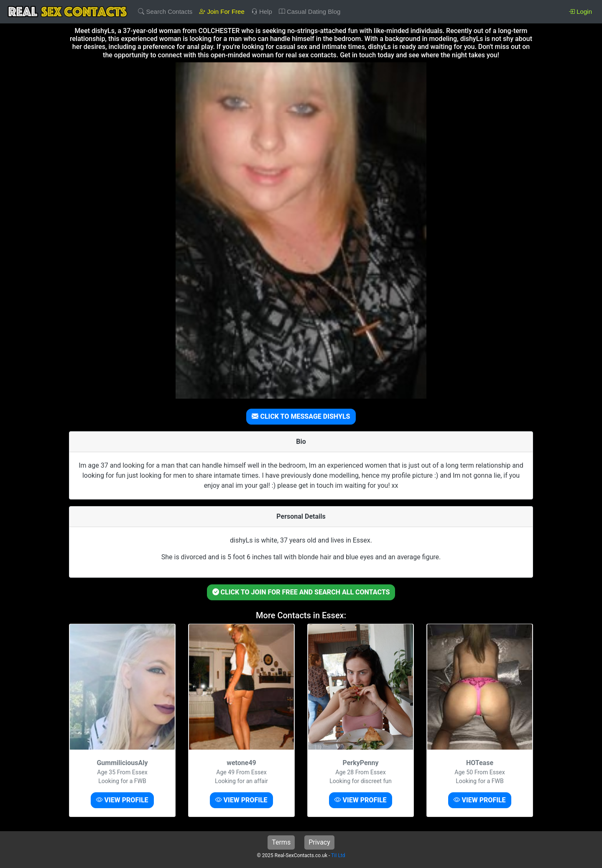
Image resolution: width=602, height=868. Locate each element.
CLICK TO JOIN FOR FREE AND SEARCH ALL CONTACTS (301, 592)
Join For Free (222, 12)
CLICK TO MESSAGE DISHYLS (301, 416)
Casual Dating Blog (310, 12)
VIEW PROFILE (122, 800)
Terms (281, 842)
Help (262, 12)
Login (580, 12)
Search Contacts (165, 12)
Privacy (319, 842)
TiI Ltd (338, 855)
